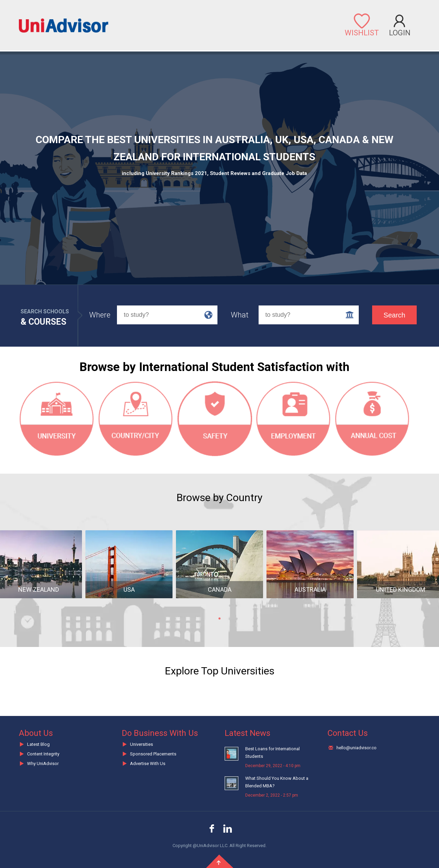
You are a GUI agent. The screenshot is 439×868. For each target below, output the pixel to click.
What (240, 315)
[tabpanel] (129, 569)
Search (394, 315)
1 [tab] (219, 618)
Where (100, 315)
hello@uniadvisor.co (357, 748)
